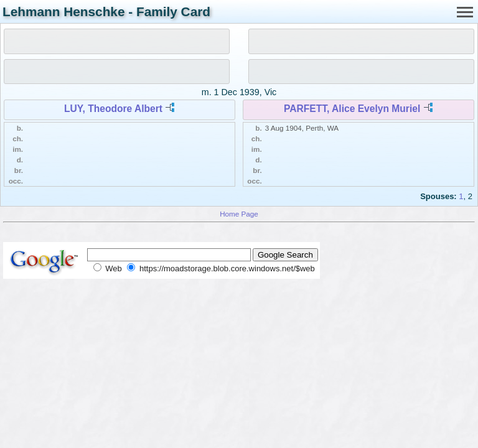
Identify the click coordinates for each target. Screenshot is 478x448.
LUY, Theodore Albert (113, 109)
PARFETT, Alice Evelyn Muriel (352, 109)
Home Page (239, 214)
